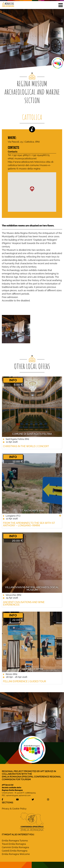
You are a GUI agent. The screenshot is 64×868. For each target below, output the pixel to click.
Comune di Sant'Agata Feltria (32, 434)
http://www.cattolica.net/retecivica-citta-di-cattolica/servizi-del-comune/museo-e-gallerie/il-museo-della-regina (31, 165)
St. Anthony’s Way (32, 511)
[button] (61, 5)
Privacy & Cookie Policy (14, 809)
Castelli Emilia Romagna (15, 851)
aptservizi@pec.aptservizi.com (18, 795)
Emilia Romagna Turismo (15, 841)
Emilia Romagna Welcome (16, 854)
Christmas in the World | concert (26, 446)
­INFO (13, 380)
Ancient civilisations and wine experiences (24, 603)
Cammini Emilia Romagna (15, 847)
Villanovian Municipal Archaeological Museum (32, 589)
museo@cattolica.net (26, 158)
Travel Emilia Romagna (14, 844)
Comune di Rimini (32, 669)
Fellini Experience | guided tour (24, 681)
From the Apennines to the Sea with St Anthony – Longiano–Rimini (29, 524)
